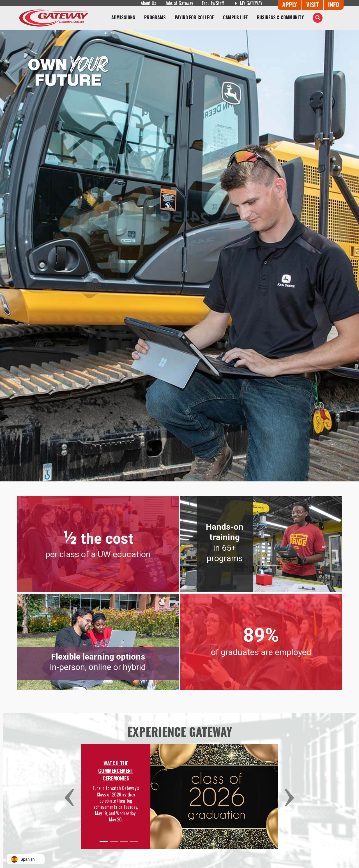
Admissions (123, 17)
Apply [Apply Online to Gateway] (290, 4)
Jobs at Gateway (179, 3)
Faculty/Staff (213, 3)
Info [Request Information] (334, 4)
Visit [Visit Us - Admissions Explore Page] (313, 4)
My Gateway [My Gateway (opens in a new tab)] (248, 3)
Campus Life (235, 17)
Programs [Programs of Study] (155, 17)
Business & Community (280, 17)
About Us (149, 3)
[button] (72, 797)
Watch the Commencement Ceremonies (116, 771)
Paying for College (194, 17)
